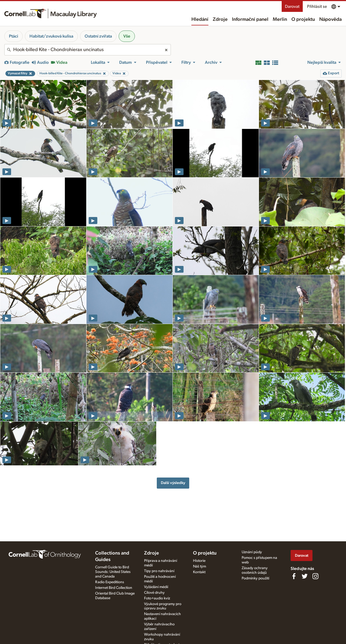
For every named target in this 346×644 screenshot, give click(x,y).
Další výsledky (173, 483)
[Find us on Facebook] (294, 576)
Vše (127, 36)
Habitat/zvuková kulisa (51, 36)
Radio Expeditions (110, 582)
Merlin (280, 19)
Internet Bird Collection (114, 588)
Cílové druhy (154, 593)
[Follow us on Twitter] (305, 576)
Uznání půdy (252, 552)
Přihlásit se (317, 6)
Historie (199, 561)
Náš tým (199, 566)
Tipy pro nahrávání (159, 571)
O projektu (303, 19)
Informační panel (250, 19)
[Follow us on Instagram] (315, 576)
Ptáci (14, 36)
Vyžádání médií (156, 587)
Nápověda (330, 19)
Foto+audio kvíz (157, 598)
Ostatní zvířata (98, 36)
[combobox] (88, 50)
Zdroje (220, 19)
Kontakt (199, 572)
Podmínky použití (255, 578)
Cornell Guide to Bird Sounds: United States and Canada (113, 572)
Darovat (292, 6)
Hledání (200, 19)
